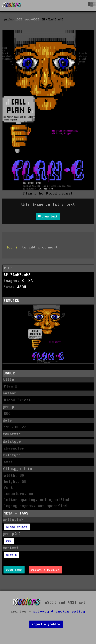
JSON (22, 287)
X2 (31, 281)
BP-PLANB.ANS (17, 275)
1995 (19, 20)
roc (9, 541)
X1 (24, 281)
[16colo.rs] (12, 6)
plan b (12, 555)
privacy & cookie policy (59, 611)
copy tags (14, 570)
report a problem (45, 570)
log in (13, 247)
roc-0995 (32, 20)
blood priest (17, 527)
